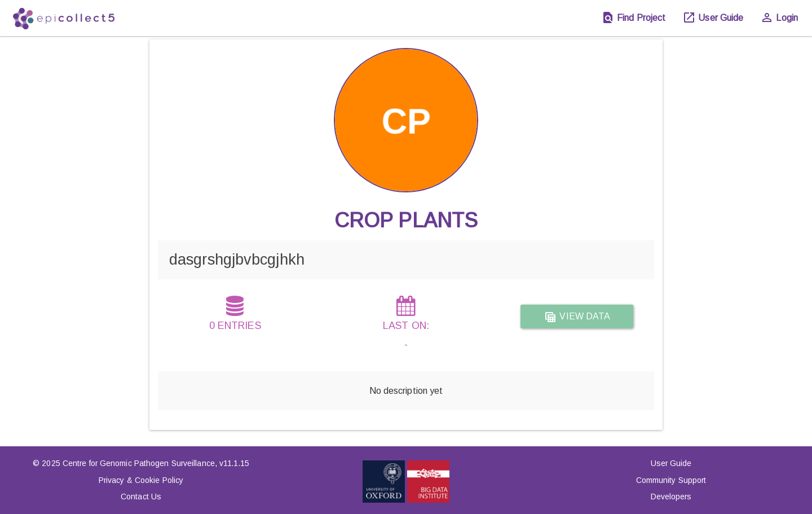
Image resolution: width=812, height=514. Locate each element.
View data (577, 317)
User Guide (671, 463)
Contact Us (141, 497)
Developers (671, 497)
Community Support (671, 480)
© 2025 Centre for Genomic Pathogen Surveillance (124, 463)
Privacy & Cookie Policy (141, 480)
